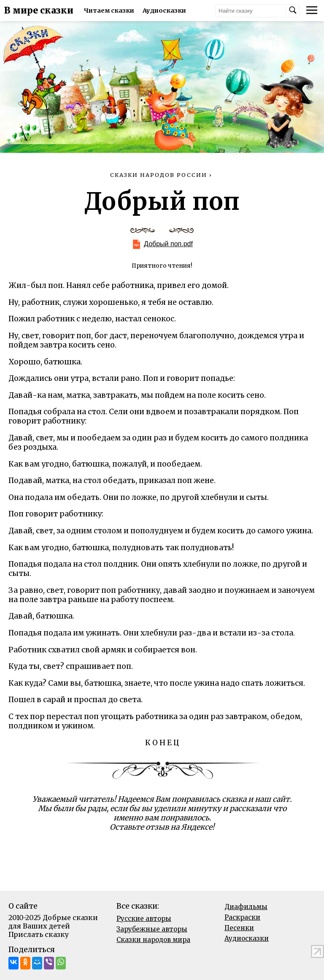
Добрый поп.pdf (168, 244)
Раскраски (242, 917)
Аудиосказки (164, 11)
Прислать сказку (39, 934)
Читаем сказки (109, 11)
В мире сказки (39, 11)
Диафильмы (246, 907)
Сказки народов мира (153, 940)
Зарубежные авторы (152, 929)
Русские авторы (144, 919)
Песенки (239, 928)
